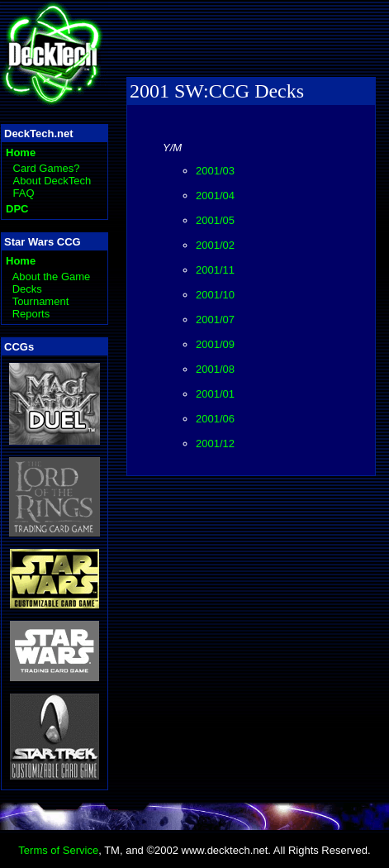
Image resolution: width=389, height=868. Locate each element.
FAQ (24, 193)
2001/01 (215, 394)
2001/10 (215, 295)
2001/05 (215, 220)
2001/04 (215, 196)
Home (21, 153)
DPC (17, 209)
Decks (27, 289)
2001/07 (215, 320)
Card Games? (47, 168)
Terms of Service (58, 850)
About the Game (52, 277)
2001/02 (215, 245)
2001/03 (215, 171)
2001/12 (215, 444)
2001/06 (215, 419)
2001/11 (215, 270)
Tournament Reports (41, 308)
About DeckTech (52, 181)
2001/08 (215, 369)
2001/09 (215, 344)
